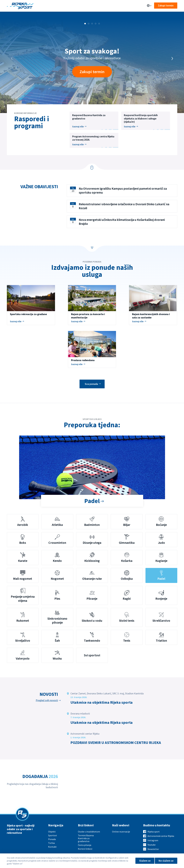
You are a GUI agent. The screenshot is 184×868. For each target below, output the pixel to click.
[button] (85, 24)
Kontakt (111, 6)
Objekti (45, 6)
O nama (99, 6)
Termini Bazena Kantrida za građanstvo (86, 838)
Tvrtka (51, 843)
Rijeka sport (154, 832)
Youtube (152, 845)
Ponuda (57, 6)
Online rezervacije (121, 832)
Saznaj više (78, 126)
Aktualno (85, 6)
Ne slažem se (166, 861)
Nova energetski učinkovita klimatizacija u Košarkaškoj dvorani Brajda (122, 222)
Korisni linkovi (85, 849)
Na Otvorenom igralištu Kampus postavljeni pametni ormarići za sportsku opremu (123, 191)
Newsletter (153, 849)
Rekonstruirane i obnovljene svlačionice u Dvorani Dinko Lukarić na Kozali (124, 206)
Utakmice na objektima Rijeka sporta (102, 702)
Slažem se (145, 861)
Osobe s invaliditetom (89, 832)
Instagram (153, 840)
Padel (92, 501)
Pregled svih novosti (47, 700)
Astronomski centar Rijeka (161, 836)
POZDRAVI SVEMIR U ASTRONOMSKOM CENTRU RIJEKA (116, 743)
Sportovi (71, 6)
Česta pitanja (85, 845)
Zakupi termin (166, 5)
